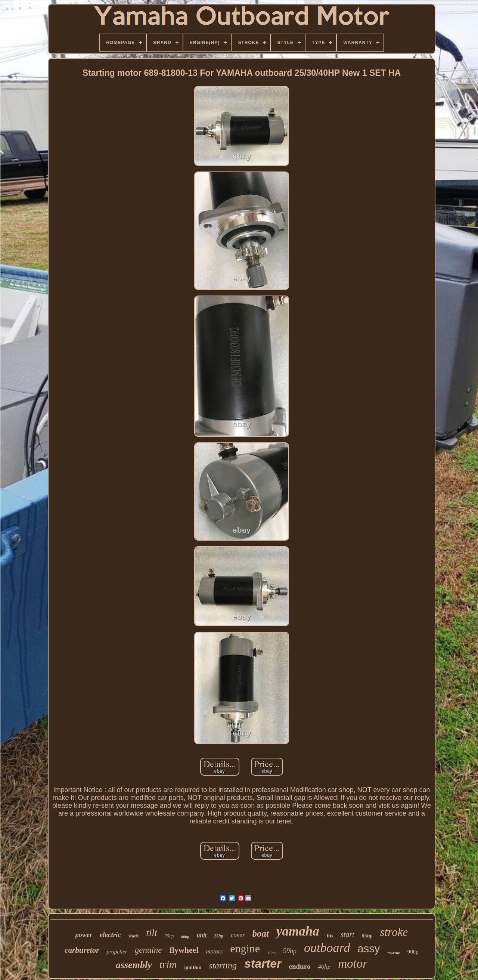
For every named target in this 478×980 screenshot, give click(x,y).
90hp (413, 952)
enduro (300, 966)
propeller (117, 952)
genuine (148, 950)
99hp (290, 951)
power (84, 935)
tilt (152, 933)
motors (214, 951)
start (347, 934)
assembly (134, 965)
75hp (169, 936)
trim (168, 964)
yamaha (298, 931)
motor (353, 964)
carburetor (82, 950)
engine (245, 948)
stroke (394, 932)
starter (263, 964)
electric (110, 935)
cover (238, 935)
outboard (327, 948)
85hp (367, 936)
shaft (134, 936)
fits (330, 936)
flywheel (184, 950)
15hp (271, 953)
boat (261, 933)
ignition (193, 967)
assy (369, 949)
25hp (219, 936)
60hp (185, 937)
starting (223, 965)
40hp (324, 967)
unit (201, 935)
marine (394, 953)
